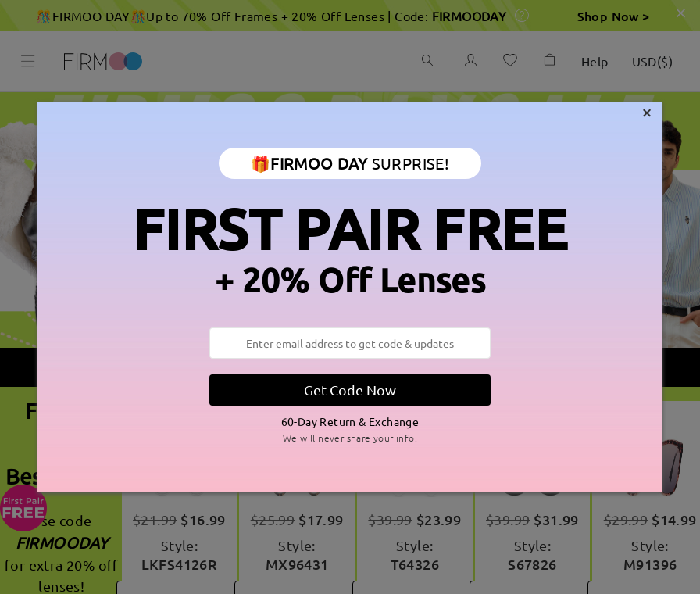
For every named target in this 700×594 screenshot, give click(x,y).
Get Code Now (350, 390)
